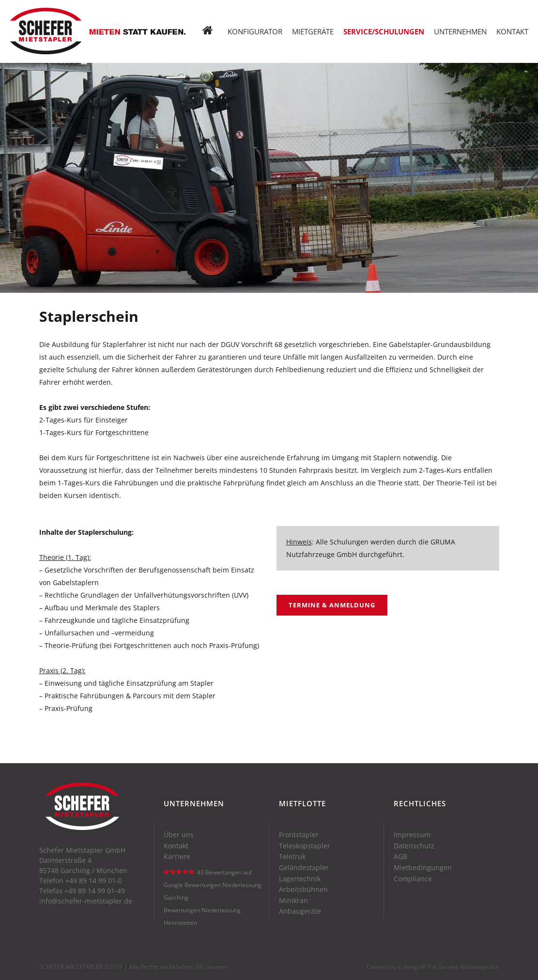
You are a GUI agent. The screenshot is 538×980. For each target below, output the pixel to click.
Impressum (412, 835)
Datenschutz (414, 846)
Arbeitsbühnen (303, 890)
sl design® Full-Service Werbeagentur (448, 967)
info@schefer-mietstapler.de (86, 901)
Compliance (413, 879)
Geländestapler (304, 868)
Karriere (177, 857)
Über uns (179, 835)
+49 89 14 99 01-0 (94, 881)
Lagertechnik (300, 879)
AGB (400, 857)
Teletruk (292, 857)
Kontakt (176, 846)
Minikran (293, 901)
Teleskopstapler (305, 846)
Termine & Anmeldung (332, 605)
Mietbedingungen (423, 868)
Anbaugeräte (300, 911)
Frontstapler (299, 835)
